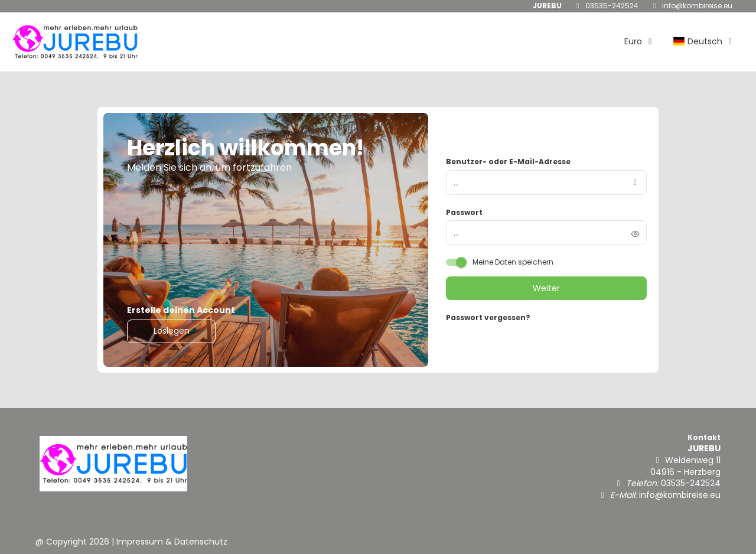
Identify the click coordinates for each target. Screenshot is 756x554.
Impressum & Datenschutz (172, 542)
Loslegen (172, 331)
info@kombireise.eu (697, 6)
